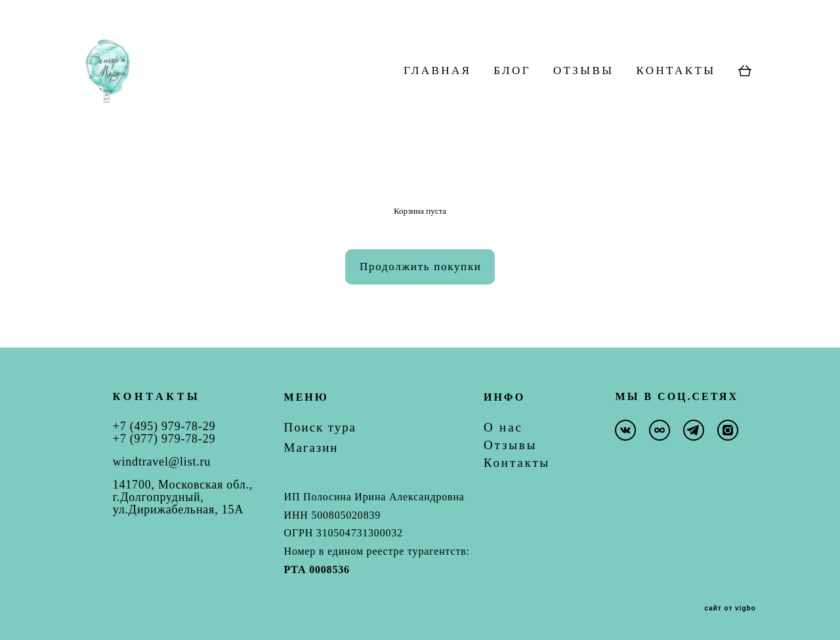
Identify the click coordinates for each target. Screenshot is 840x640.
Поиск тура (320, 427)
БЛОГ (512, 94)
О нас (503, 427)
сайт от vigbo (730, 609)
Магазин (311, 448)
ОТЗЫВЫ (584, 94)
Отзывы (510, 445)
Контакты (517, 463)
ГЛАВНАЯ (437, 94)
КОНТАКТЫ (676, 94)
